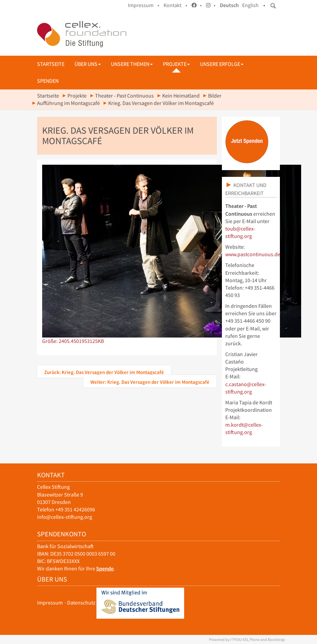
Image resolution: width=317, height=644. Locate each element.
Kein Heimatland (181, 96)
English (250, 5)
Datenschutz (81, 603)
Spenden (48, 81)
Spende (105, 569)
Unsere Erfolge (222, 64)
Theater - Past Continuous (124, 96)
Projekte (176, 64)
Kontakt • (175, 5)
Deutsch (229, 5)
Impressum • (143, 5)
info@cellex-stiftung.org (65, 517)
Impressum (50, 603)
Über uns (88, 64)
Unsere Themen (132, 64)
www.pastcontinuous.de (253, 254)
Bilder (215, 96)
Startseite (51, 64)
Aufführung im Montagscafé (68, 103)
